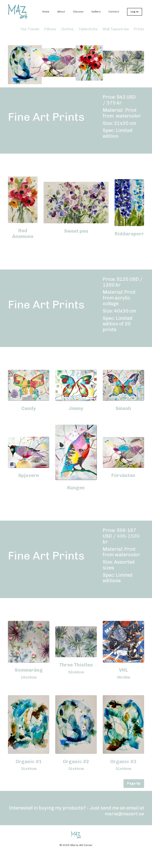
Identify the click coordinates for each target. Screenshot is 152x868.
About (61, 12)
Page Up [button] (134, 783)
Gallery (96, 12)
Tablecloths (88, 29)
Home (46, 12)
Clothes (67, 29)
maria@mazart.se (124, 814)
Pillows (50, 29)
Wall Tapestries (116, 29)
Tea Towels (30, 29)
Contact (114, 12)
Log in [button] (135, 12)
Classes (78, 12)
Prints (139, 29)
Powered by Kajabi (76, 858)
